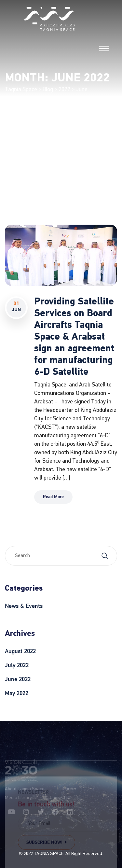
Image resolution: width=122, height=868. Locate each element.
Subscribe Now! (47, 843)
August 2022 (20, 651)
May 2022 (17, 693)
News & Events (24, 606)
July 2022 (17, 665)
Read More (53, 497)
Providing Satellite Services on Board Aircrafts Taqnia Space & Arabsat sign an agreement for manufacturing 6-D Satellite (74, 337)
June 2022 (18, 679)
